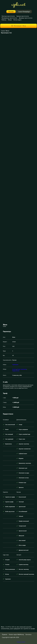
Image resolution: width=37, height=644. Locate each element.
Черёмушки (15, 365)
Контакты (28, 634)
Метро (10, 20)
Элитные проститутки (8, 16)
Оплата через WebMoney (16, 634)
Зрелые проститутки (23, 16)
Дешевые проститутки (26, 18)
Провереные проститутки (9, 18)
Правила (5, 634)
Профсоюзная (16, 371)
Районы (4, 20)
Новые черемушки (22, 369)
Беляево (14, 369)
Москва (11, 12)
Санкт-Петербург (24, 12)
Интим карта (17, 20)
